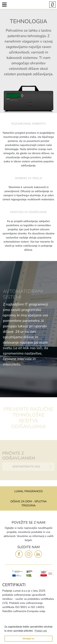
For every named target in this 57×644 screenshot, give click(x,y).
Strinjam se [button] (29, 639)
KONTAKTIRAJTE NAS (26, 467)
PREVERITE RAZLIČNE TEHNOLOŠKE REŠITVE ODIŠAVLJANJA (28, 418)
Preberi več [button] (41, 631)
